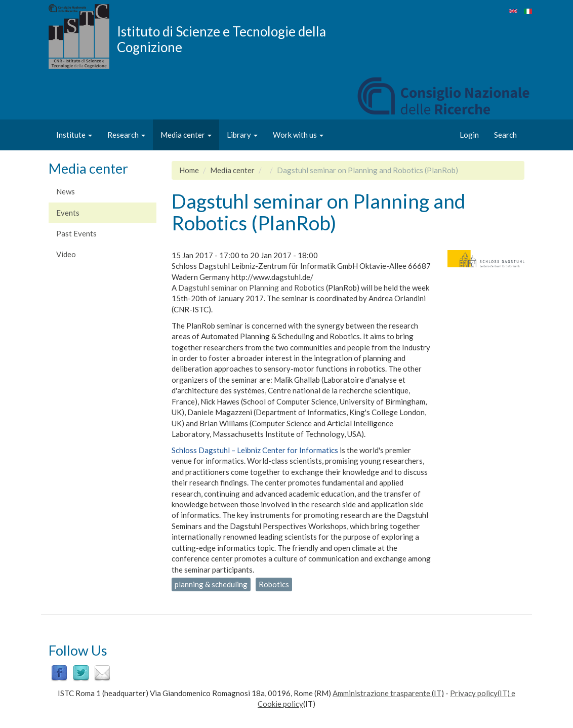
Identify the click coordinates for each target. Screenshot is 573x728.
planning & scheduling (211, 584)
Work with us (298, 135)
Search (505, 135)
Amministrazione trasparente (381, 693)
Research (126, 135)
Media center (186, 135)
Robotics (274, 584)
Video (66, 254)
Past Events (76, 233)
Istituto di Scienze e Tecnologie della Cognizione (221, 39)
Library (242, 135)
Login (469, 135)
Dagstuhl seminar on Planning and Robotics (251, 288)
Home (189, 170)
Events (68, 213)
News (66, 191)
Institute (74, 135)
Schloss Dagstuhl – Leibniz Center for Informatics (255, 450)
